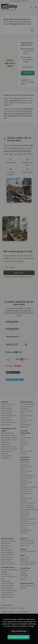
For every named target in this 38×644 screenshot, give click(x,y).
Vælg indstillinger (19, 631)
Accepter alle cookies (19, 637)
